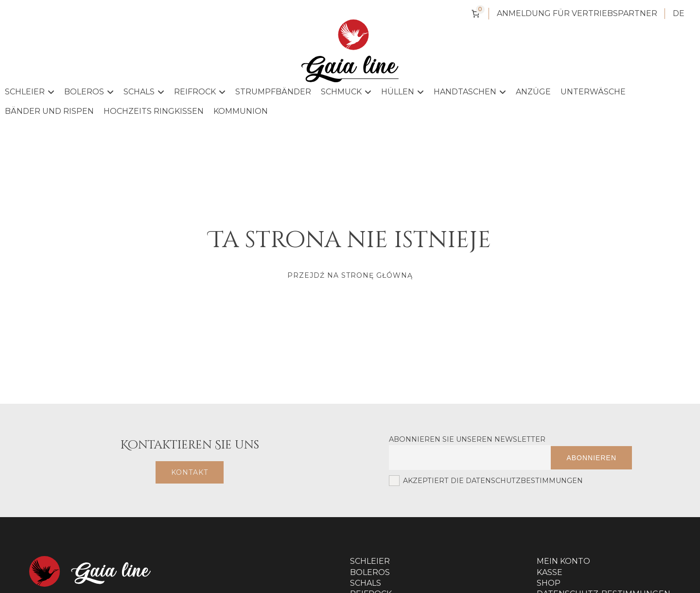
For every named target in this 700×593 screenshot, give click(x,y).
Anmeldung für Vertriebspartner (577, 13)
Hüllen (402, 92)
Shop (549, 583)
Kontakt (190, 472)
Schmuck (346, 92)
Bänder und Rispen (49, 111)
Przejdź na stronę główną (350, 275)
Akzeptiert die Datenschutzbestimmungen (486, 481)
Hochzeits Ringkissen (154, 111)
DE (679, 13)
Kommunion (241, 111)
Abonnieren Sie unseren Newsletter (467, 439)
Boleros (89, 92)
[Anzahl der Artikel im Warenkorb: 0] (475, 14)
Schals (144, 92)
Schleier (30, 92)
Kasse (550, 572)
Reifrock (200, 92)
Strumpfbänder (273, 92)
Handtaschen (470, 92)
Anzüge (533, 92)
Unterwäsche (593, 92)
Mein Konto (563, 561)
